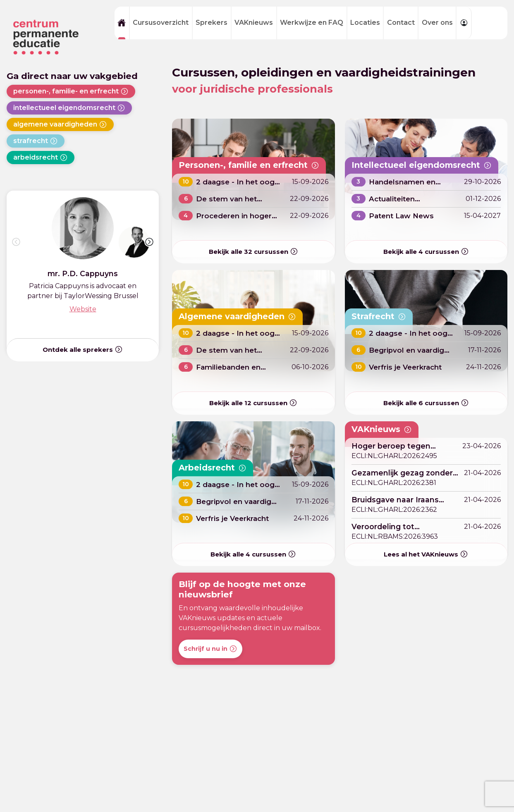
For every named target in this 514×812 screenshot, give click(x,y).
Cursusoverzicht (161, 23)
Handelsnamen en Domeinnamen (404, 186)
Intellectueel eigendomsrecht (426, 165)
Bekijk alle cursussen (253, 252)
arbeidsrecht (41, 158)
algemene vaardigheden (60, 124)
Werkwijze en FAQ (312, 23)
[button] (149, 242)
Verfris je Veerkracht (408, 367)
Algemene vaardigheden (241, 316)
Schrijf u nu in (210, 649)
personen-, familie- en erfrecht (71, 91)
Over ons (437, 23)
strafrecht (36, 141)
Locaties (365, 23)
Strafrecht (380, 316)
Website (83, 309)
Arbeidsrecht (214, 468)
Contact (401, 23)
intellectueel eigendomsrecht (69, 108)
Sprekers (212, 23)
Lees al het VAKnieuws (426, 554)
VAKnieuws (254, 23)
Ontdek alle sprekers (83, 349)
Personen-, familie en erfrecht (253, 165)
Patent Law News (403, 216)
